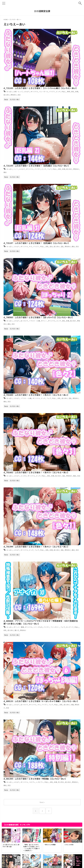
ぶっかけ (63, 190)
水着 (42, 291)
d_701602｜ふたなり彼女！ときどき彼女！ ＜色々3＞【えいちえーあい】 (58, 185)
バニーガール (48, 40)
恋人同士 (68, 316)
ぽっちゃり (64, 129)
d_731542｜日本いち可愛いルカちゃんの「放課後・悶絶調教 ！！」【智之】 (38, 763)
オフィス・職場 (58, 254)
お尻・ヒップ (57, 37)
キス (72, 98)
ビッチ (66, 40)
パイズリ (58, 40)
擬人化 (69, 260)
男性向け (61, 43)
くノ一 (54, 67)
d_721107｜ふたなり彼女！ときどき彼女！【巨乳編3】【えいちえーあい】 (58, 93)
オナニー (49, 132)
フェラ (54, 70)
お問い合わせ (56, 863)
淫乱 (69, 101)
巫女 (56, 101)
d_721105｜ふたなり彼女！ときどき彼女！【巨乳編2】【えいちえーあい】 (58, 63)
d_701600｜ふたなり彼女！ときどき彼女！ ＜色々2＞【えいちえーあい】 (58, 155)
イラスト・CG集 (66, 159)
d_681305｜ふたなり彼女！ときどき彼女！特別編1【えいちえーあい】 (58, 308)
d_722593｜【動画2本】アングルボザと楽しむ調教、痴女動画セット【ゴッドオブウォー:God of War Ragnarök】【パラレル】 (42, 687)
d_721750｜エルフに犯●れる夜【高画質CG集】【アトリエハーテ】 (34, 838)
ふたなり (67, 37)
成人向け (53, 43)
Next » (42, 341)
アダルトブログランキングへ (14, 850)
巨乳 (42, 43)
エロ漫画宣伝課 (42, 11)
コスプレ (73, 313)
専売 (78, 40)
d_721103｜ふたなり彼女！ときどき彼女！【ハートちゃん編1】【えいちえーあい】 (61, 32)
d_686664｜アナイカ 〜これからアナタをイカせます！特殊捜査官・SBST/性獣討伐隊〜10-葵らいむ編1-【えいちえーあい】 (60, 248)
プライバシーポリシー (31, 863)
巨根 (46, 43)
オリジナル (71, 67)
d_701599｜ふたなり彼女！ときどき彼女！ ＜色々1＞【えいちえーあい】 (58, 216)
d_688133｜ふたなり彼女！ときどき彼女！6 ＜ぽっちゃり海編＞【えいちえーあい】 (59, 279)
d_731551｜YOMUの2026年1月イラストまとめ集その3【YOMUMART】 (37, 611)
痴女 (53, 73)
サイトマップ (45, 863)
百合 (68, 43)
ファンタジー (62, 257)
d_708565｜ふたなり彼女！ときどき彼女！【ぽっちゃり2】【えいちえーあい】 (58, 124)
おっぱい (46, 37)
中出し (72, 40)
